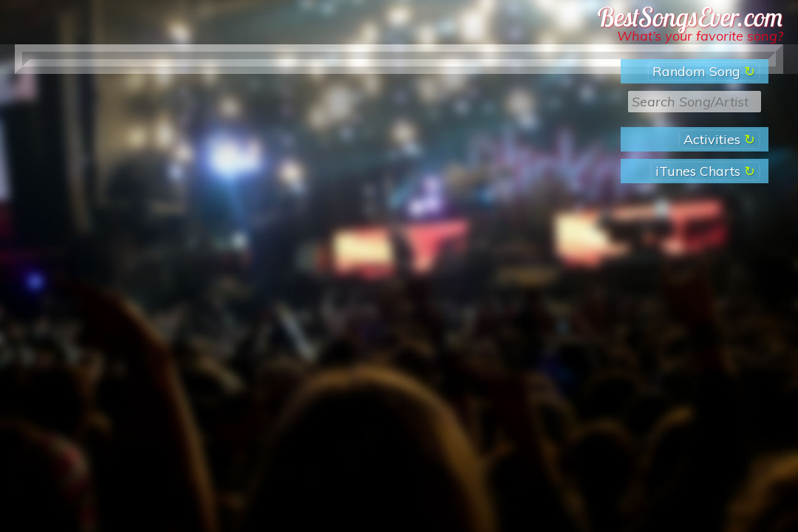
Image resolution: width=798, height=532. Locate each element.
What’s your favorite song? (700, 36)
